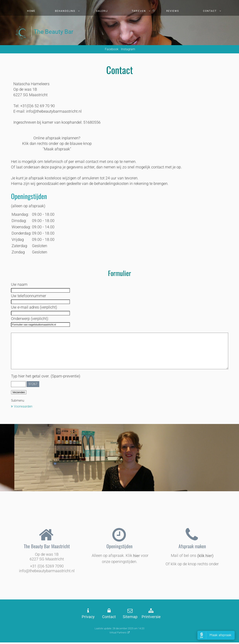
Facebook (111, 49)
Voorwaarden (23, 406)
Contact (210, 11)
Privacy (88, 617)
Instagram (128, 49)
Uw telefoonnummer (29, 296)
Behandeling (65, 11)
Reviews (173, 11)
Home (31, 11)
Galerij (102, 11)
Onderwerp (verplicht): (30, 319)
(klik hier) (205, 556)
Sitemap (130, 617)
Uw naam (19, 284)
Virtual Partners (118, 633)
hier (136, 556)
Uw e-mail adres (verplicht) (34, 307)
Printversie (151, 617)
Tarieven (139, 11)
